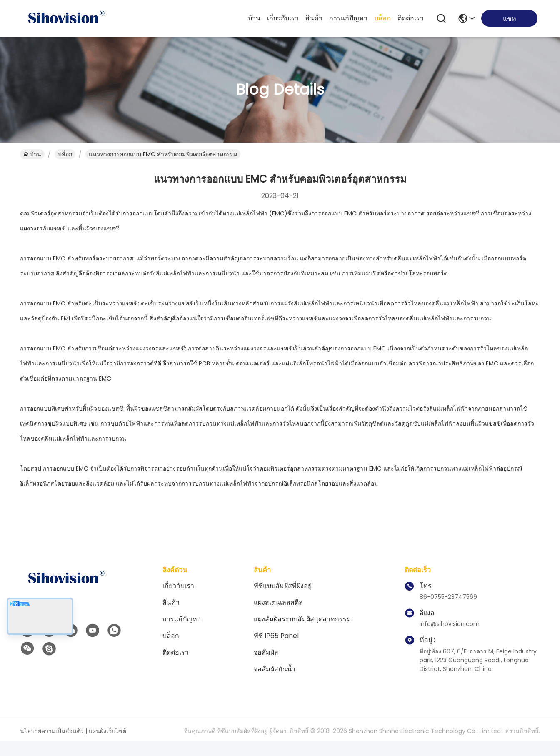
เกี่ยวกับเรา (283, 18)
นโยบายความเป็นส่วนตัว (52, 731)
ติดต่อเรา (411, 18)
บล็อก (382, 18)
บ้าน (254, 18)
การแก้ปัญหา (348, 18)
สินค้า (314, 18)
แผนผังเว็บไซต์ (107, 731)
